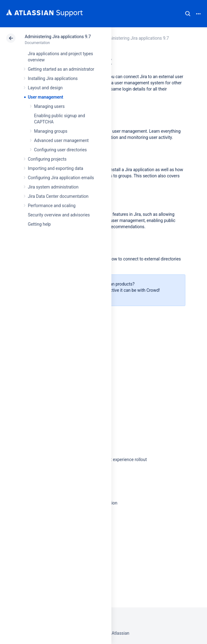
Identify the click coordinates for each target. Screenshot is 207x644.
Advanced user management (61, 140)
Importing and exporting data (56, 168)
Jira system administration (53, 187)
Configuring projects (47, 159)
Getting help (39, 224)
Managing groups (51, 131)
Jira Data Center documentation (58, 196)
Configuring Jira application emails (61, 178)
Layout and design (45, 88)
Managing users (49, 106)
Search (188, 14)
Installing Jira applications (53, 78)
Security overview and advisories (59, 215)
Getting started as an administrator (61, 69)
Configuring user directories (60, 150)
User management (45, 97)
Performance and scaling (52, 206)
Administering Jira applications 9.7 (58, 37)
